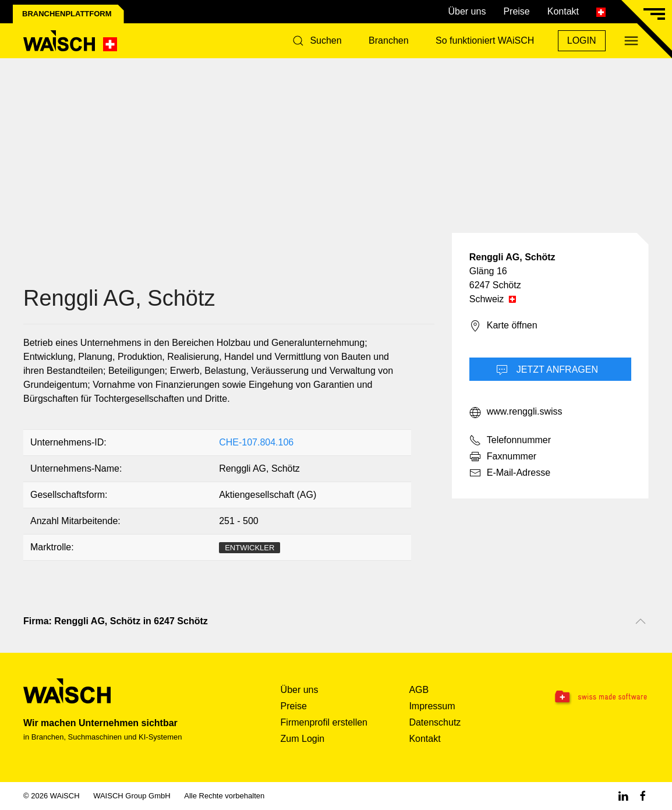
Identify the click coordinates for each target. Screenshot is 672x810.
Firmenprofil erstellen (324, 722)
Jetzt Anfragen (547, 370)
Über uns (467, 11)
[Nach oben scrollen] (641, 621)
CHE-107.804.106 (256, 442)
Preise (516, 11)
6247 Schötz (495, 285)
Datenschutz (435, 722)
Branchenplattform (67, 14)
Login (582, 40)
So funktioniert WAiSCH (485, 40)
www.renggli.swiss (516, 412)
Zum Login (303, 739)
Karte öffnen (503, 326)
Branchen (389, 40)
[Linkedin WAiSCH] (623, 796)
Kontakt (563, 11)
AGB (419, 690)
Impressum (432, 706)
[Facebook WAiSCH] (643, 796)
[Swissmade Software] (593, 698)
